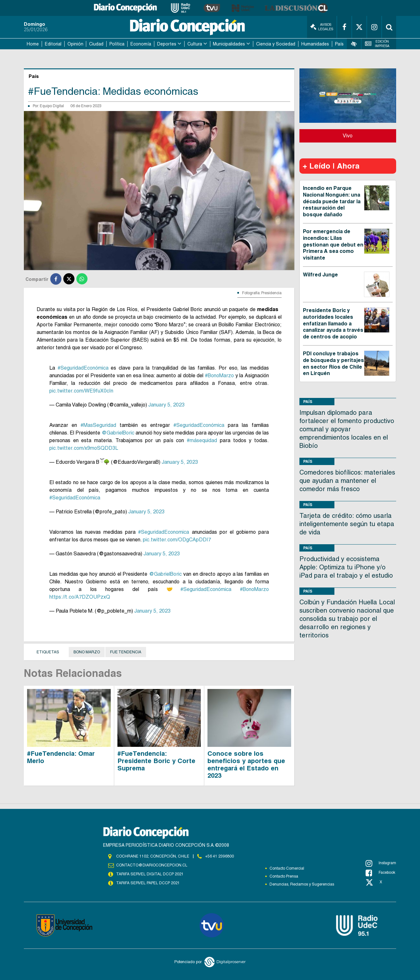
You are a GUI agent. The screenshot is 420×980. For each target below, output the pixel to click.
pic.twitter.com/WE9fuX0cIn (81, 391)
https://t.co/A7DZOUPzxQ (80, 597)
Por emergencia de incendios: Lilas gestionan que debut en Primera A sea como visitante (333, 245)
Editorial (53, 44)
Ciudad (96, 44)
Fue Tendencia (126, 652)
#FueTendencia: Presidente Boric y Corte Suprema (156, 761)
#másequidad (202, 440)
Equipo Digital (52, 106)
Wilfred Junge (320, 275)
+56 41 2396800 (220, 856)
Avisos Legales (322, 27)
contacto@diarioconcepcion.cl (152, 865)
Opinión (75, 44)
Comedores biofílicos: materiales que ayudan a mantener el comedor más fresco (347, 481)
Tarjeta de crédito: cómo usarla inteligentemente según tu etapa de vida (347, 524)
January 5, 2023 (166, 405)
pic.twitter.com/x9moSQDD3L (84, 448)
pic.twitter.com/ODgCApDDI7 (177, 540)
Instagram (381, 863)
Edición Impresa (377, 44)
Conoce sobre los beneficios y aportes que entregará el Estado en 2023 (246, 765)
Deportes (167, 44)
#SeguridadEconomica (164, 532)
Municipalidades (229, 44)
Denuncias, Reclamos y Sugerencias (302, 884)
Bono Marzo (87, 652)
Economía (141, 44)
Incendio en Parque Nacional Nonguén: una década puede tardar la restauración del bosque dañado (332, 201)
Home (33, 44)
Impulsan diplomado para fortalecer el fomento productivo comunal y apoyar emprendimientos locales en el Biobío (347, 429)
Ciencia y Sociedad (276, 44)
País (339, 44)
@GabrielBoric (118, 433)
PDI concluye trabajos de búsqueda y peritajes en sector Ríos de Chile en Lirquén (333, 363)
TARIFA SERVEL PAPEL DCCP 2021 (148, 883)
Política (117, 44)
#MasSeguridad (98, 425)
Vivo (348, 136)
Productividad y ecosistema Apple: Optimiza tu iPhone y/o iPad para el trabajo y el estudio (346, 567)
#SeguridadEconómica (83, 368)
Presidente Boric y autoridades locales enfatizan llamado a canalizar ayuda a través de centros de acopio (333, 323)
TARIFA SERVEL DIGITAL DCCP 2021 (150, 874)
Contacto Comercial (287, 868)
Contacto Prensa (284, 876)
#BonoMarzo (219, 375)
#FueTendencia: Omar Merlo (61, 757)
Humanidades (315, 44)
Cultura (195, 44)
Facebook (380, 873)
